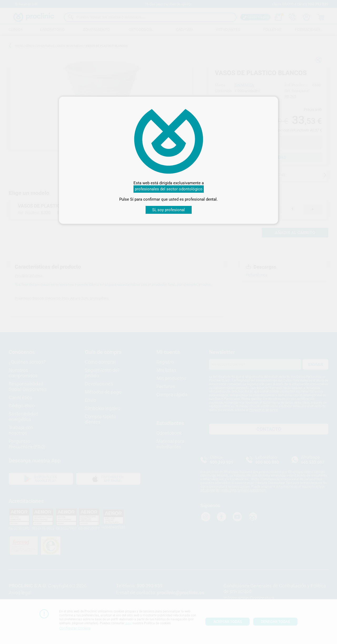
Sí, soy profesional (168, 210)
